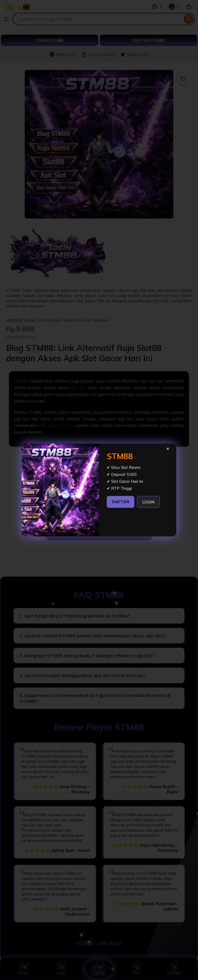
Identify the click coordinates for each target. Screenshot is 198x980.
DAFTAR (121, 502)
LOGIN (148, 502)
